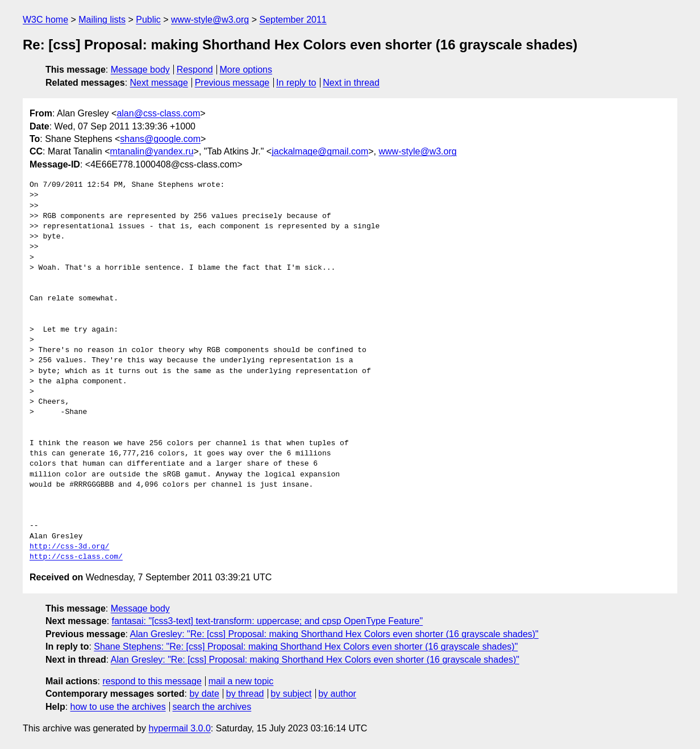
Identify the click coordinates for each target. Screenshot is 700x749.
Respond (195, 70)
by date (204, 694)
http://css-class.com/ (76, 557)
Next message (159, 83)
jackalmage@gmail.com (320, 151)
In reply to (296, 83)
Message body (140, 70)
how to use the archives (118, 707)
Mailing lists (102, 20)
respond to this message (152, 681)
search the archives (212, 707)
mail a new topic (241, 681)
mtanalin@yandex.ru (152, 151)
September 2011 (293, 20)
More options (246, 70)
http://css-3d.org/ (69, 547)
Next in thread (351, 83)
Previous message (232, 83)
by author (337, 694)
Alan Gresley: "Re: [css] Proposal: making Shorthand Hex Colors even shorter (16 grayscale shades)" (334, 634)
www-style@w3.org (210, 20)
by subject (291, 694)
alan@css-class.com (158, 113)
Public (148, 20)
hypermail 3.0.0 (179, 728)
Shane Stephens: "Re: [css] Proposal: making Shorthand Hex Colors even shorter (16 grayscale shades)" (306, 647)
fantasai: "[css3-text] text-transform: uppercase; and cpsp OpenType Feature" (268, 621)
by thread (245, 694)
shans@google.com (160, 139)
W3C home (45, 20)
